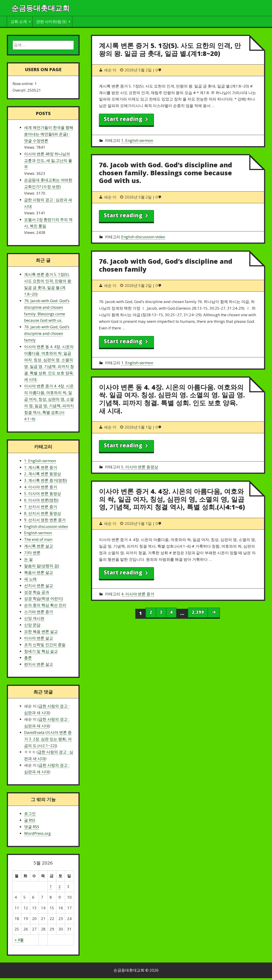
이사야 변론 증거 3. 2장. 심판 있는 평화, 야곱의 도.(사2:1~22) (48, 739)
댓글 (32, 827)
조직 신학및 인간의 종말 (45, 645)
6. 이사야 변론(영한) (41, 500)
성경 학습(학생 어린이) (44, 598)
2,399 (198, 612)
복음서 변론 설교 (39, 572)
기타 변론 (32, 553)
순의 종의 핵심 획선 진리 (45, 605)
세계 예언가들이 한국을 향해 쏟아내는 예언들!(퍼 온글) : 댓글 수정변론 (49, 134)
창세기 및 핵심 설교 (41, 651)
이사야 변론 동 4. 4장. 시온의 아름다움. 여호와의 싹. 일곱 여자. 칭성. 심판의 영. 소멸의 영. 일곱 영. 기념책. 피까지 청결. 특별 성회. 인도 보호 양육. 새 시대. (172, 399)
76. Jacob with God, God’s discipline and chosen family (166, 265)
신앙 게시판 (34, 618)
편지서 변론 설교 (39, 664)
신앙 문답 (32, 625)
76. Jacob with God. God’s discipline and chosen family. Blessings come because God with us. (166, 173)
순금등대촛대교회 (40, 8)
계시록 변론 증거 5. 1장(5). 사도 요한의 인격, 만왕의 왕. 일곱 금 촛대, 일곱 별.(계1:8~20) (170, 49)
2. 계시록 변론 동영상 (43, 474)
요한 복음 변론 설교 (41, 631)
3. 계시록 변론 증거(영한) (46, 480)
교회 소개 (19, 21)
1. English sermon (137, 140)
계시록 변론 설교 (39, 546)
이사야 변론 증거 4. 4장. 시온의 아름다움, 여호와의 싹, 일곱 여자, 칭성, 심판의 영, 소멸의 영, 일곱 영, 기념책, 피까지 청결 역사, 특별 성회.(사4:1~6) (172, 499)
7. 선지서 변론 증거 (41, 507)
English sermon (38, 533)
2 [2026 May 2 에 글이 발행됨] (60, 886)
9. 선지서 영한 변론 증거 (45, 520)
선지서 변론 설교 (39, 585)
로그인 (30, 813)
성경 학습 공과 (37, 592)
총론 (28, 658)
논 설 (28, 559)
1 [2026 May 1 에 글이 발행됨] (51, 886)
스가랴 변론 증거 (39, 612)
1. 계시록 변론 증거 (41, 467)
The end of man (38, 539)
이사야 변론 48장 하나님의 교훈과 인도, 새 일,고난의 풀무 (48, 160)
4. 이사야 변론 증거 (138, 594)
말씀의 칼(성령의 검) (42, 566)
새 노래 (30, 579)
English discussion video (143, 237)
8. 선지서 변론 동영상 (43, 513)
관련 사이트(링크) (51, 21)
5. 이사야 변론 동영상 (140, 467)
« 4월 (19, 940)
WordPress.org (37, 833)
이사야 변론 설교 (39, 638)
